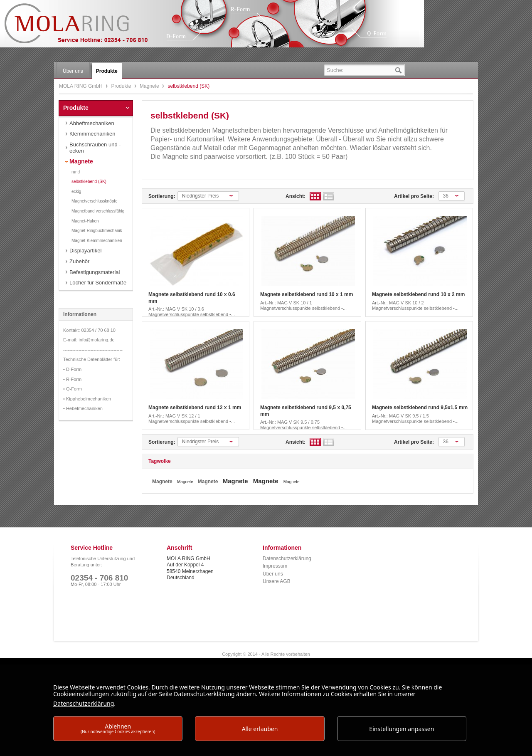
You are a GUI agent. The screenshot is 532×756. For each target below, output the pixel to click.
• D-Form (72, 369)
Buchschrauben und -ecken (95, 148)
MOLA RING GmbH (82, 27)
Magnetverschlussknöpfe (95, 201)
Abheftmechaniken (92, 123)
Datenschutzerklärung (287, 558)
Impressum (275, 566)
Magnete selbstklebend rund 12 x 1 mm (195, 408)
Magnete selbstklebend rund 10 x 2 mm (418, 294)
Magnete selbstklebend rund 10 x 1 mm (307, 294)
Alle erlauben (260, 729)
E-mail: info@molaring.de (89, 340)
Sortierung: (162, 196)
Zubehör (79, 261)
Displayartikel (85, 251)
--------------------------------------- (93, 350)
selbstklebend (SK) (89, 182)
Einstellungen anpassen (401, 729)
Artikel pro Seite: (414, 196)
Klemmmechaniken (92, 134)
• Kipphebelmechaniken (87, 399)
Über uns (273, 574)
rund (76, 172)
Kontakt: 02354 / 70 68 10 (89, 330)
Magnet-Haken (85, 221)
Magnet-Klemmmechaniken (97, 241)
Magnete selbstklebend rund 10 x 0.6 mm (192, 298)
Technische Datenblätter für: (92, 359)
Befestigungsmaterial (95, 272)
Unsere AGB (277, 581)
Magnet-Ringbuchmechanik (97, 231)
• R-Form (72, 379)
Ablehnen (118, 728)
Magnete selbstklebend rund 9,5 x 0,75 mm (306, 411)
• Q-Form (73, 389)
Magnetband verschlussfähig (98, 211)
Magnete (150, 86)
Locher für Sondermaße (98, 283)
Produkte (122, 86)
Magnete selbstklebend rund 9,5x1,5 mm (420, 408)
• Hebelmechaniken (83, 408)
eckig (76, 191)
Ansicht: (296, 196)
